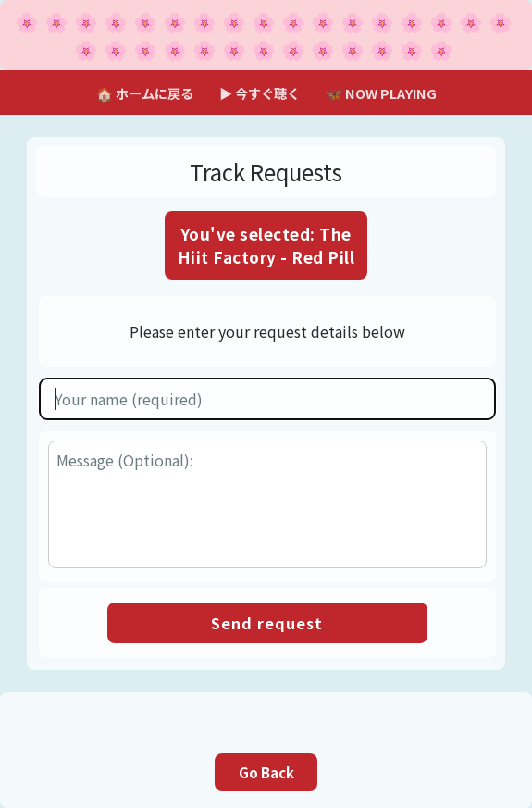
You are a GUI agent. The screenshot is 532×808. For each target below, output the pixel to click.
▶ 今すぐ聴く (260, 93)
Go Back (266, 772)
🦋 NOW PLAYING (381, 93)
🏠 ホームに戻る (145, 93)
